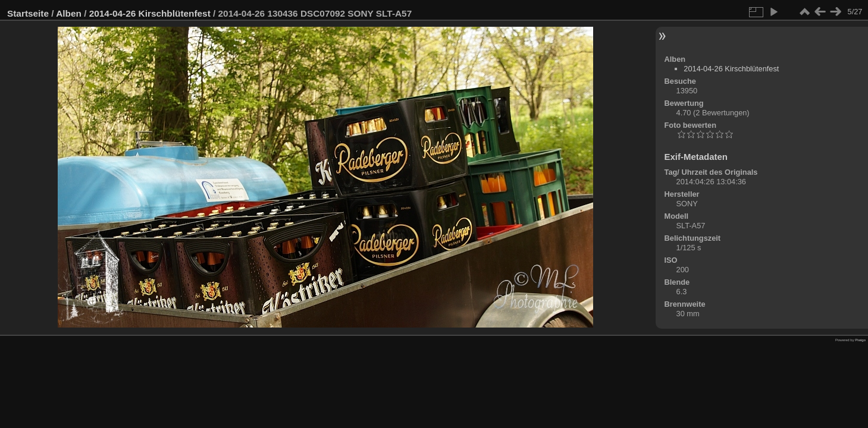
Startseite (28, 13)
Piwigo (860, 340)
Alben (69, 13)
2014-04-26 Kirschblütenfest (150, 13)
